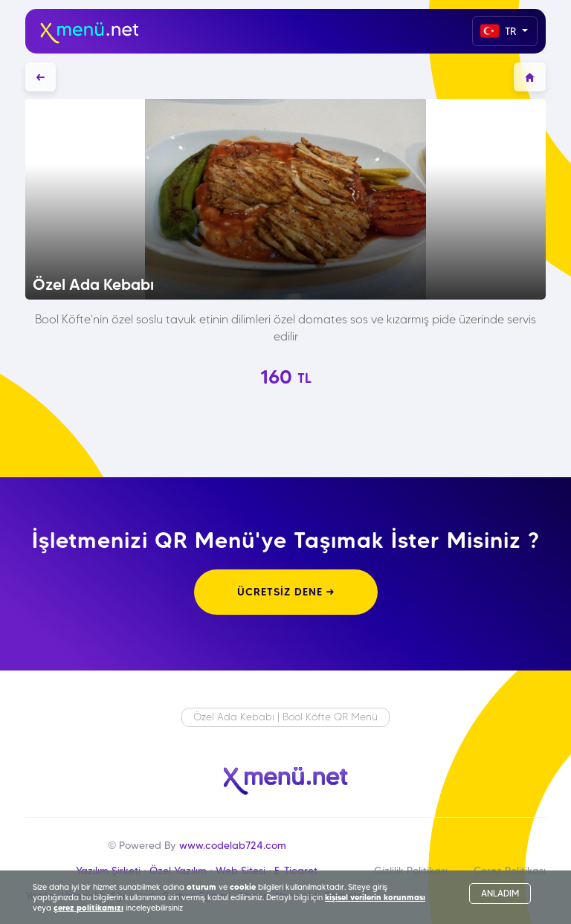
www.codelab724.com (233, 845)
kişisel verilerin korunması (375, 897)
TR (500, 31)
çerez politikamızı (88, 908)
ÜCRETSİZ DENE (286, 592)
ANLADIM (500, 893)
